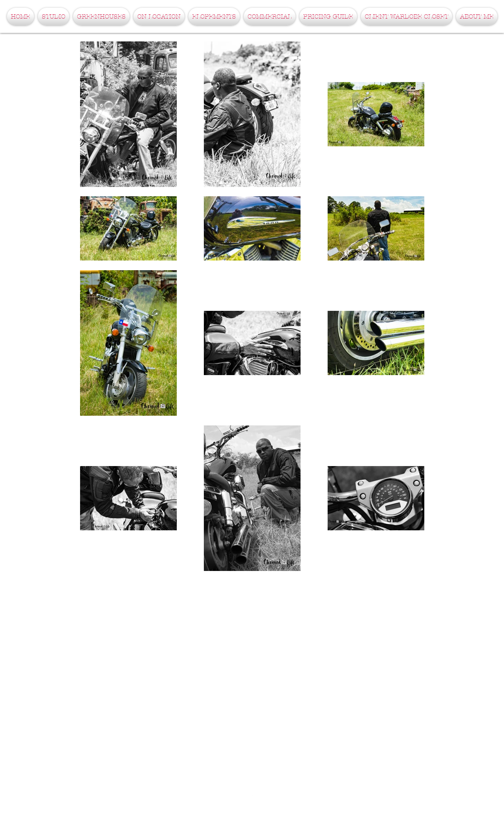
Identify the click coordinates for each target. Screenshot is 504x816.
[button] (54, 16)
